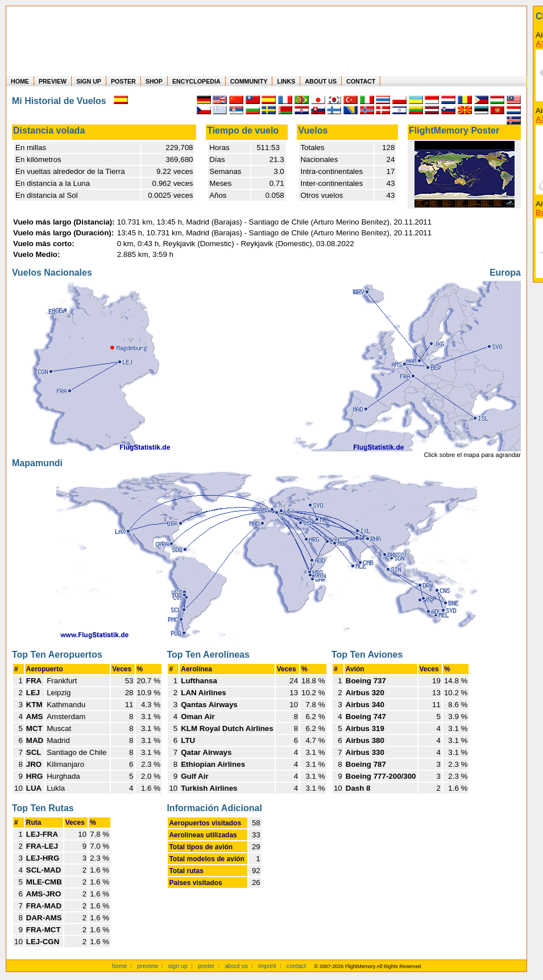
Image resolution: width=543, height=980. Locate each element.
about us (236, 966)
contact (296, 966)
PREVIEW (53, 81)
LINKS (286, 81)
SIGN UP (89, 81)
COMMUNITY (249, 81)
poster (206, 966)
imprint (267, 966)
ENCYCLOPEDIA (196, 81)
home (120, 966)
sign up (178, 966)
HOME (20, 81)
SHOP (154, 81)
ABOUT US (321, 81)
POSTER (123, 81)
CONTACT (361, 81)
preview (148, 966)
